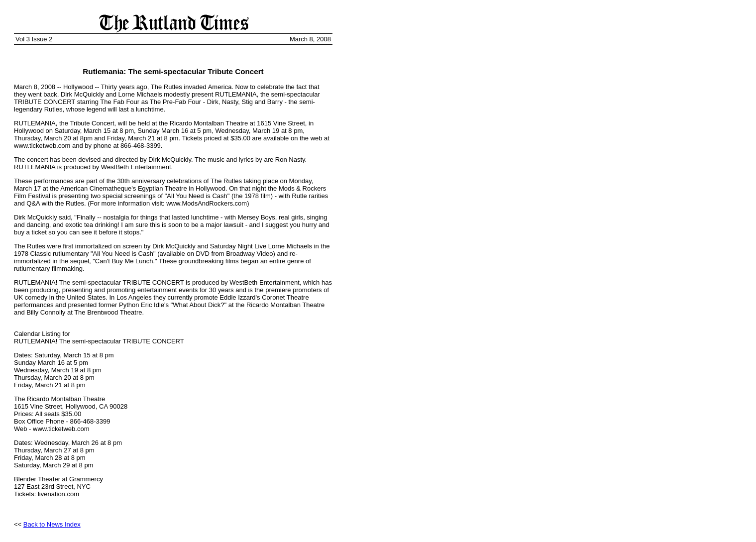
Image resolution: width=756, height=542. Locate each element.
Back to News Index (52, 524)
